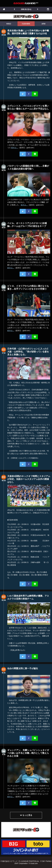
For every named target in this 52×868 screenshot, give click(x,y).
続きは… (15, 148)
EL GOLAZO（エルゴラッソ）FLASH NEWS (26, 3)
